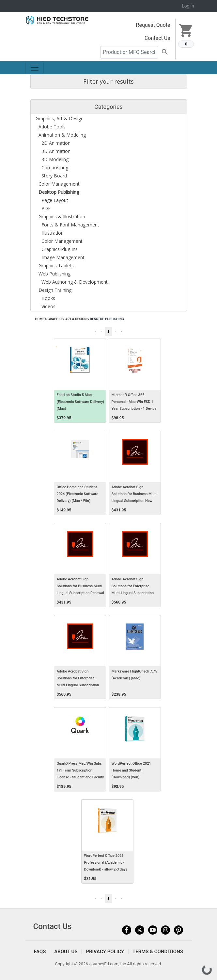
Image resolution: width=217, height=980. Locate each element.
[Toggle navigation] (35, 68)
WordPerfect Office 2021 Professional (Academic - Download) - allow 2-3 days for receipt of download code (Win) (107, 870)
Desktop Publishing (107, 319)
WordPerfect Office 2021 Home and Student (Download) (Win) (131, 770)
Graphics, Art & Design (67, 319)
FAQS (40, 952)
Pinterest (178, 930)
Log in (188, 6)
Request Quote (153, 25)
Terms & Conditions (158, 952)
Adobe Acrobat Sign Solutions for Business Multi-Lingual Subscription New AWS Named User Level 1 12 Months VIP (135, 501)
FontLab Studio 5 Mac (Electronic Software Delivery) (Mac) (81, 402)
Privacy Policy (105, 952)
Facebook (127, 930)
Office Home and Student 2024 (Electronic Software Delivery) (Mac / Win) (77, 494)
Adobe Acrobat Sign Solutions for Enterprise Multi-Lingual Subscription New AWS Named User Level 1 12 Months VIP (134, 593)
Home (40, 319)
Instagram (165, 930)
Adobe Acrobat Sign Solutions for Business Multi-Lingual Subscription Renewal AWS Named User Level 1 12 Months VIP (80, 593)
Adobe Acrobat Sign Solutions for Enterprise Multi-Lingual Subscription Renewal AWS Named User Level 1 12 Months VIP (78, 685)
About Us (66, 952)
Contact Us (157, 38)
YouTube (153, 930)
